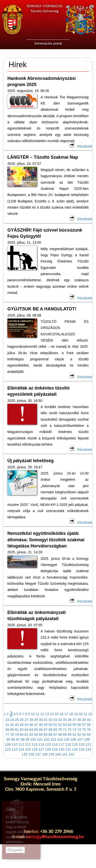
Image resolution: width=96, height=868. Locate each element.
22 (90, 714)
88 (60, 735)
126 (35, 749)
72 (70, 730)
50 (50, 725)
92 (79, 735)
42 (12, 725)
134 (88, 749)
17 (66, 714)
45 (27, 725)
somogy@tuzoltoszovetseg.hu (55, 837)
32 (50, 720)
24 (12, 720)
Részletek (81, 146)
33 (55, 720)
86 (50, 735)
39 (84, 720)
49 (46, 725)
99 (28, 739)
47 (36, 725)
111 (21, 744)
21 (85, 714)
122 (8, 749)
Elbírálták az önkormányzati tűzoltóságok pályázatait (37, 616)
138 (45, 754)
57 (84, 725)
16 (62, 714)
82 (31, 735)
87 (55, 735)
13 (47, 714)
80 (22, 735)
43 (17, 725)
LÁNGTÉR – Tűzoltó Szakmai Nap (43, 157)
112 (28, 744)
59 (7, 730)
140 (58, 754)
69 (55, 730)
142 (72, 754)
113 (35, 744)
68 (50, 730)
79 (17, 735)
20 (81, 714)
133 (82, 749)
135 (24, 754)
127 (41, 749)
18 (71, 714)
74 (79, 730)
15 (57, 714)
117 (61, 744)
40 (89, 720)
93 (84, 735)
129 (55, 749)
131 (68, 749)
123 (14, 749)
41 (7, 725)
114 (41, 744)
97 (18, 739)
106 (73, 739)
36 (70, 720)
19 (76, 714)
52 (60, 725)
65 (36, 730)
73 (74, 730)
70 (60, 730)
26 (22, 720)
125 (28, 749)
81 (27, 735)
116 (55, 744)
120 (82, 744)
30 (41, 720)
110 (14, 744)
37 (74, 720)
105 (67, 739)
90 (70, 735)
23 (7, 720)
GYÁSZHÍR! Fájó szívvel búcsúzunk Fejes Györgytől (45, 233)
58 (89, 725)
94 (89, 735)
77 (7, 735)
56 (79, 725)
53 (65, 725)
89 (65, 735)
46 (31, 725)
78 (12, 735)
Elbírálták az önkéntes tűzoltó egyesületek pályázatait (39, 391)
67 (46, 730)
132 (75, 749)
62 (22, 730)
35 (65, 720)
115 (48, 744)
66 (41, 730)
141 (65, 754)
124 (21, 749)
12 (42, 714)
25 (17, 720)
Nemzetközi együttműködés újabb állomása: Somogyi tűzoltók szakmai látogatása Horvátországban (46, 540)
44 (22, 725)
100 (33, 739)
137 (38, 754)
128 (48, 749)
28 (31, 720)
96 (13, 739)
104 (60, 739)
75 (84, 730)
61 (17, 730)
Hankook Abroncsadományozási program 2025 (41, 81)
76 (89, 730)
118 (68, 744)
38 (79, 720)
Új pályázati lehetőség (31, 461)
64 (31, 730)
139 (51, 754)
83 (36, 735)
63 (27, 730)
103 (53, 739)
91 (74, 735)
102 (46, 739)
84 (41, 735)
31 (46, 720)
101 (40, 739)
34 (60, 720)
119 (75, 744)
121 (88, 744)
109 (8, 744)
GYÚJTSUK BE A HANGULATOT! (42, 309)
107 (80, 739)
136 (31, 754)
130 (61, 749)
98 (23, 739)
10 (33, 714)
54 (70, 725)
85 (46, 735)
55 (74, 725)
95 (8, 739)
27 (27, 720)
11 (38, 714)
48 (41, 725)
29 (36, 720)
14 (52, 714)
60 (12, 730)
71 (65, 730)
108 (87, 739)
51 (55, 725)
